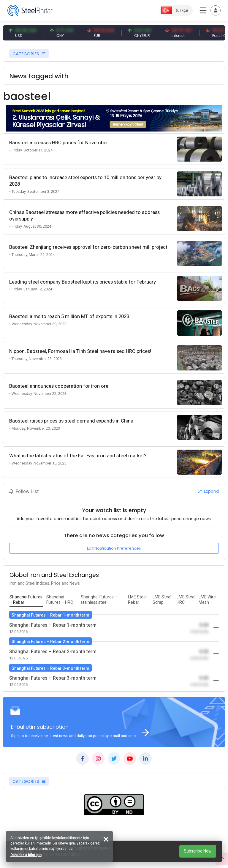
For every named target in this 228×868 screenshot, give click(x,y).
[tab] (26, 600)
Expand (209, 491)
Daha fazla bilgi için (26, 855)
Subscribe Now (198, 851)
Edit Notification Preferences (114, 548)
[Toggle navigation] (216, 10)
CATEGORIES (29, 54)
